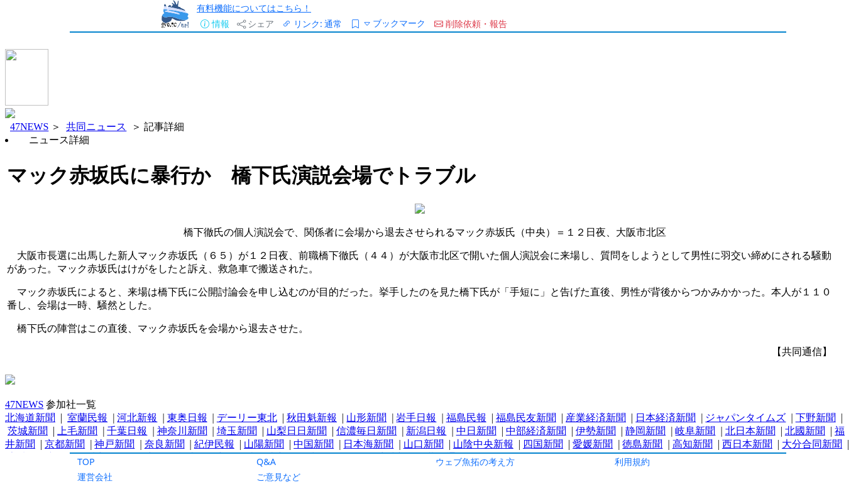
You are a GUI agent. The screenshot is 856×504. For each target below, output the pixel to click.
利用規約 (632, 462)
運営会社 (95, 477)
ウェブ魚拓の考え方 (475, 462)
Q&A (266, 462)
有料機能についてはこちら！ (254, 8)
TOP (86, 462)
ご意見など (278, 477)
